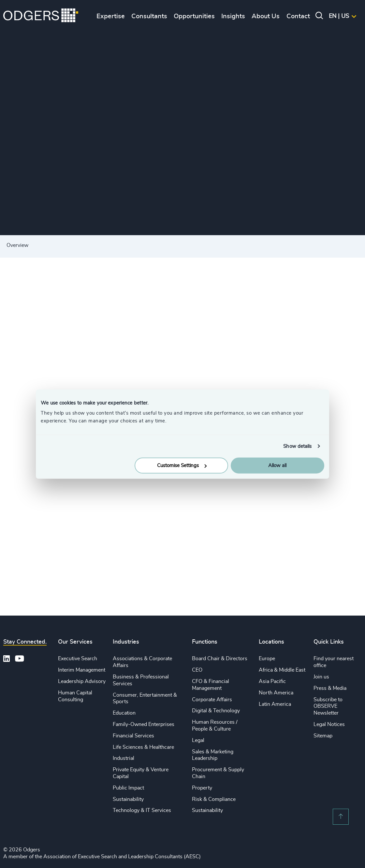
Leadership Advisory (82, 681)
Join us (321, 677)
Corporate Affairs (212, 700)
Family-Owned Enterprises (144, 724)
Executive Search (78, 659)
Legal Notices (329, 724)
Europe (267, 659)
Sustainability (128, 799)
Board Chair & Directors (220, 659)
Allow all (277, 466)
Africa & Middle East (282, 670)
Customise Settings (182, 466)
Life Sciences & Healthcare (143, 747)
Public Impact (128, 788)
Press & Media (330, 688)
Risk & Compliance (214, 799)
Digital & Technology (216, 711)
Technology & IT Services (142, 810)
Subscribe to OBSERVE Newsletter (328, 706)
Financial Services (133, 736)
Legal (198, 740)
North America (276, 693)
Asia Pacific (272, 681)
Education (124, 713)
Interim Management (82, 670)
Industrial (124, 758)
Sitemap (323, 736)
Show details (297, 446)
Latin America (275, 704)
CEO (197, 670)
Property (202, 788)
